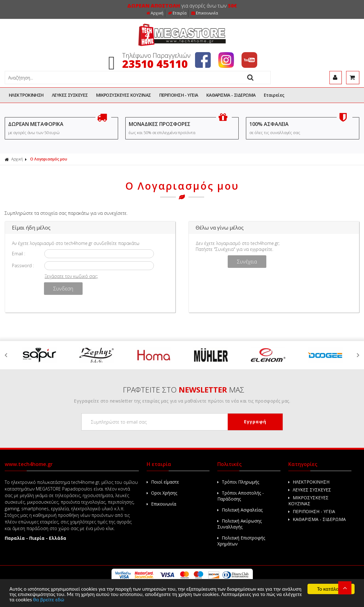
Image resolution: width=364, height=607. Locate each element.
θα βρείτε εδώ (49, 600)
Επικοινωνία (205, 13)
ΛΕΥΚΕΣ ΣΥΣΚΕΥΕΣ (70, 95)
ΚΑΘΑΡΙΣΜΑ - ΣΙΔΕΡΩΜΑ (231, 95)
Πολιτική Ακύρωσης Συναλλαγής (239, 524)
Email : (19, 254)
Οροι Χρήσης (162, 493)
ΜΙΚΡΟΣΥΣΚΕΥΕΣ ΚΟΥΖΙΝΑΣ (124, 95)
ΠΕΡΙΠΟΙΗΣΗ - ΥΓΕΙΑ (179, 95)
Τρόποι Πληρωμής (238, 482)
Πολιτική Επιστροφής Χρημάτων (241, 541)
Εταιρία (177, 13)
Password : (23, 266)
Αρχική (155, 13)
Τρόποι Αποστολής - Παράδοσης (241, 496)
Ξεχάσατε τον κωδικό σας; (71, 276)
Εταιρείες (274, 95)
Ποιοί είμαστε (163, 482)
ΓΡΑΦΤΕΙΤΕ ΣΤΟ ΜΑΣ (184, 390)
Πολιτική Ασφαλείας (240, 510)
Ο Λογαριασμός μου (49, 159)
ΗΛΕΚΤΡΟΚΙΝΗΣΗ (26, 95)
